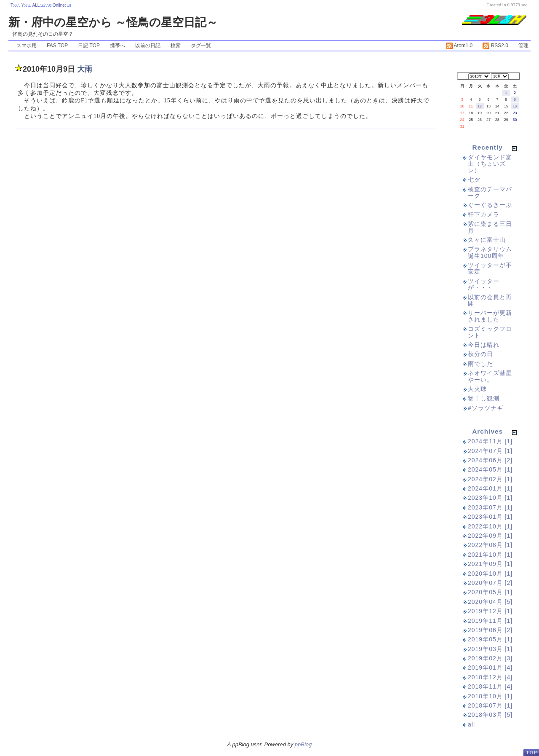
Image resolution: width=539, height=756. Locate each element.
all (471, 724)
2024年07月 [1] (490, 451)
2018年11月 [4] (490, 686)
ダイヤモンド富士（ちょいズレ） (490, 164)
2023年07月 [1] (490, 507)
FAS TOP (57, 46)
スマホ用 (27, 46)
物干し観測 (484, 398)
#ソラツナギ (486, 408)
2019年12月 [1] (490, 611)
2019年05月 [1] (490, 639)
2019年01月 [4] (490, 668)
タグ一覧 (201, 46)
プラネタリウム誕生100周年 (490, 252)
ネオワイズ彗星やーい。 (490, 376)
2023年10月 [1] (490, 498)
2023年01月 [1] (490, 517)
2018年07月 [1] (490, 705)
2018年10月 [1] (490, 696)
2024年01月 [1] (490, 488)
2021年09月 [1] (490, 564)
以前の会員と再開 (490, 300)
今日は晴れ (484, 345)
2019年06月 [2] (490, 630)
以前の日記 (148, 46)
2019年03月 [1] (490, 649)
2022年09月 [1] (490, 536)
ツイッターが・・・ (484, 284)
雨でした (480, 364)
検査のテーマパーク (490, 192)
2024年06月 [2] (490, 460)
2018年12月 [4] (490, 677)
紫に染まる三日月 (490, 227)
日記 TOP (89, 46)
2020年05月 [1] (490, 592)
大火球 (477, 389)
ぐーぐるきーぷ (490, 205)
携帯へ (117, 46)
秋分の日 (480, 354)
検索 (176, 46)
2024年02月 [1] (490, 479)
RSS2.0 (495, 46)
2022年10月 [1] (490, 526)
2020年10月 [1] (490, 574)
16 (515, 106)
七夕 (474, 180)
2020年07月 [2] (490, 583)
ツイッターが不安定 (490, 268)
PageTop (531, 752)
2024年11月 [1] (490, 441)
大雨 (85, 69)
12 (480, 106)
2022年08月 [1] (490, 545)
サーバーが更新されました (490, 316)
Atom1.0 (459, 46)
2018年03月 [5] (490, 715)
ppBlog (303, 744)
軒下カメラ (484, 214)
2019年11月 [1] (490, 621)
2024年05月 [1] (490, 469)
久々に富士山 (487, 240)
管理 (523, 46)
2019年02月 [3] (490, 658)
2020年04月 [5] (490, 602)
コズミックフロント (490, 332)
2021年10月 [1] (490, 555)
